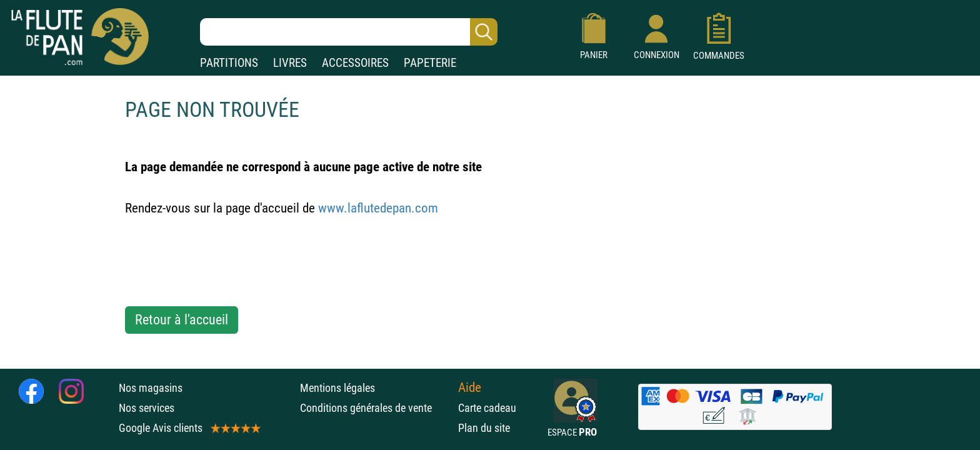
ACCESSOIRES (355, 63)
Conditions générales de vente (376, 408)
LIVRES (290, 63)
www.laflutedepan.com (378, 208)
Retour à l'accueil (182, 320)
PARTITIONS (229, 63)
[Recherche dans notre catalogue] (349, 32)
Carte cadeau (487, 408)
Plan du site (484, 428)
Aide (470, 387)
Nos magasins (151, 388)
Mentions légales (337, 388)
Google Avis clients (189, 428)
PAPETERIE (430, 63)
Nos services (147, 408)
